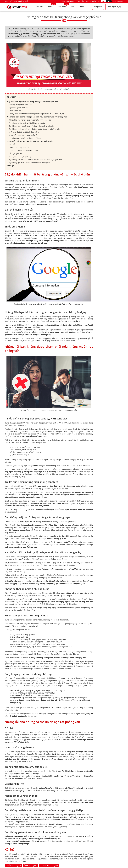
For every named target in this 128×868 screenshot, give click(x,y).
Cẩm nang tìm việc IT (69, 1)
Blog (73, 7)
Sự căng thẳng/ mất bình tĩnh (20, 105)
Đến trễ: (12, 144)
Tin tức (82, 7)
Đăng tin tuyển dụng (93, 1)
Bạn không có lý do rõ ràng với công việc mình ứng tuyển (31, 126)
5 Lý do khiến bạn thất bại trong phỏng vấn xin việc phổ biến (33, 102)
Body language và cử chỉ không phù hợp (25, 138)
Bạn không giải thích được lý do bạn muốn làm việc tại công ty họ (35, 129)
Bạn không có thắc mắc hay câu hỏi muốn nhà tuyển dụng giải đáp (35, 160)
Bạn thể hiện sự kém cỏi (18, 108)
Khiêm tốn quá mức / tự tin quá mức (23, 135)
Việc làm (38, 7)
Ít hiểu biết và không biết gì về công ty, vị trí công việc (30, 120)
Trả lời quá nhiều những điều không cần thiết (27, 123)
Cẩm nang (62, 7)
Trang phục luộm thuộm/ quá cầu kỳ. (24, 150)
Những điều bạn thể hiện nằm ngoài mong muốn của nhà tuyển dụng (37, 114)
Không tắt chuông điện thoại (20, 156)
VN (103, 1)
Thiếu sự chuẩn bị (16, 111)
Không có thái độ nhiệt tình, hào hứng (24, 132)
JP (109, 1)
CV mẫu (81, 1)
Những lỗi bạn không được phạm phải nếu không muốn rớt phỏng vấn (37, 117)
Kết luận (11, 166)
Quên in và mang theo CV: (19, 147)
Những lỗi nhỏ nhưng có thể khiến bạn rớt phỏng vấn (30, 141)
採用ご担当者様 (118, 1)
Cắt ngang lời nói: (16, 153)
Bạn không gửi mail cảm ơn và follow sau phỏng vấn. (30, 163)
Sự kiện (50, 7)
